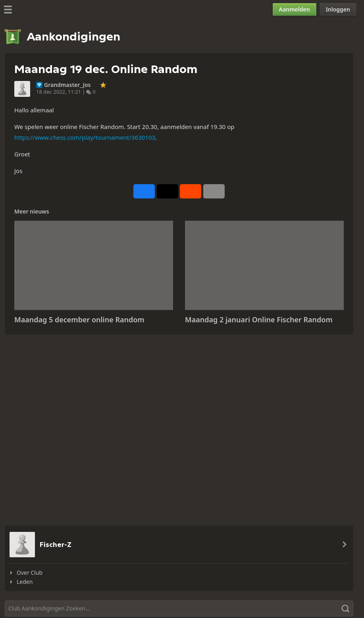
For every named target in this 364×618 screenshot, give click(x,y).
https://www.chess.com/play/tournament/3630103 (85, 137)
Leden (25, 582)
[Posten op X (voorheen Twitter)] (168, 191)
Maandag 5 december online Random (79, 320)
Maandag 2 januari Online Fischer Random (259, 320)
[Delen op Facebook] (144, 191)
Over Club (30, 573)
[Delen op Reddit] (191, 191)
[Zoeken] (179, 608)
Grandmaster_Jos (67, 85)
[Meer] (214, 191)
